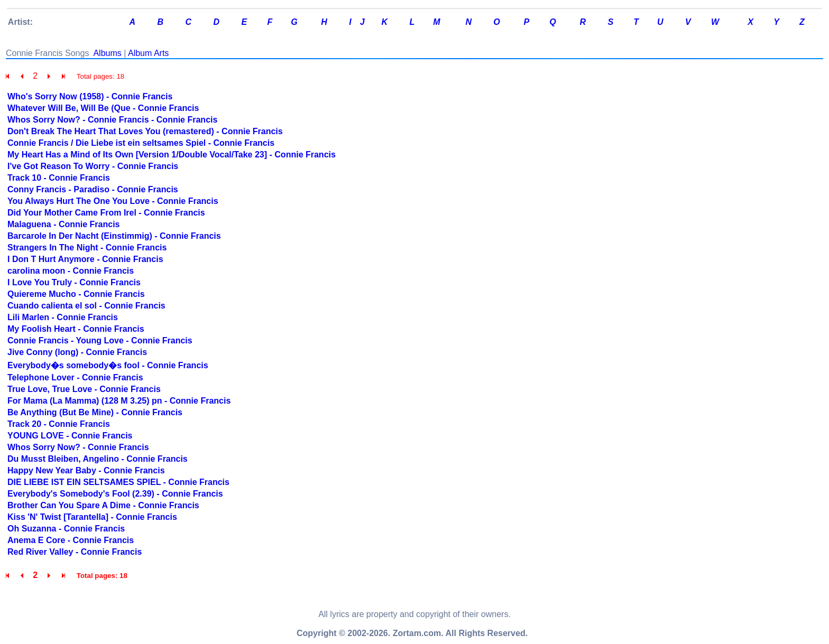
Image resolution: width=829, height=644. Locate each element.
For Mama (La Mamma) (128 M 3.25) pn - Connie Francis (119, 401)
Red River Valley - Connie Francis (75, 552)
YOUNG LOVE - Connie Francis (70, 436)
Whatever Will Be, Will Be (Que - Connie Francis (103, 108)
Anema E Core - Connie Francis (71, 540)
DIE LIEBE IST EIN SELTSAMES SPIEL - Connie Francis (118, 482)
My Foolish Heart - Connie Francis (76, 329)
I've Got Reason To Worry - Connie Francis (93, 166)
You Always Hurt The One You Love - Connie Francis (113, 201)
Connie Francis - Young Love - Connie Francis (100, 340)
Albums (107, 53)
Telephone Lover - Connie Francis (75, 377)
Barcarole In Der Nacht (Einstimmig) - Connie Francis (114, 236)
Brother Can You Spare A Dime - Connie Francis (103, 505)
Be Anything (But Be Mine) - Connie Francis (95, 412)
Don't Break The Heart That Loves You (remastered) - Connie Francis (145, 131)
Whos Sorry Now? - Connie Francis (78, 447)
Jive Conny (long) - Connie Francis (77, 352)
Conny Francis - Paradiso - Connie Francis (93, 189)
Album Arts (148, 53)
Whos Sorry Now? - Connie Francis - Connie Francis (112, 120)
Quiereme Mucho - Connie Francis (76, 294)
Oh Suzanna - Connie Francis (66, 529)
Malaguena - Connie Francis (63, 224)
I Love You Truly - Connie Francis (74, 282)
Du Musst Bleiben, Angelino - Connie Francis (98, 459)
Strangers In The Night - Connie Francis (87, 248)
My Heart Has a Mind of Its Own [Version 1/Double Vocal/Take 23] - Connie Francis (172, 155)
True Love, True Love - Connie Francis (84, 389)
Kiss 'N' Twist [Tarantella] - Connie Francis (92, 517)
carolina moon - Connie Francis (71, 271)
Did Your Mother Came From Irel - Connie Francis (106, 213)
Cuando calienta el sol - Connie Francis (86, 306)
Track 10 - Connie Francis (59, 178)
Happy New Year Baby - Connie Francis (86, 470)
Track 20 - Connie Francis (59, 424)
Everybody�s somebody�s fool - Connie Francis (108, 365)
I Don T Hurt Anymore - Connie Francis (85, 259)
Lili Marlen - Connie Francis (63, 317)
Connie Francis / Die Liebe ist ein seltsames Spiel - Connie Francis (141, 143)
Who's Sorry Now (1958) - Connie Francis (90, 96)
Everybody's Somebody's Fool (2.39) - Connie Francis (115, 494)
